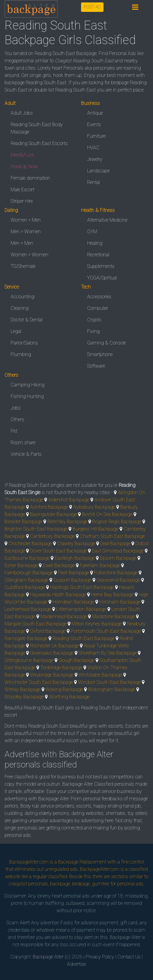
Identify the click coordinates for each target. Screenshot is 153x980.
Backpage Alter (48, 957)
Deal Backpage (115, 544)
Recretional (98, 255)
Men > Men (22, 243)
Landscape (98, 171)
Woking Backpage (64, 689)
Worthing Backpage (69, 697)
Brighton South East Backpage (36, 529)
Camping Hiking (27, 385)
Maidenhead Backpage (64, 616)
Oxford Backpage (48, 631)
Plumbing (21, 354)
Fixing (93, 331)
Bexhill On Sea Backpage (107, 514)
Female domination (30, 178)
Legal (16, 331)
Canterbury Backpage (52, 536)
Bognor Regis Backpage (117, 522)
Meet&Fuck (22, 155)
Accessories (99, 297)
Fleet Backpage (73, 573)
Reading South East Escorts (39, 143)
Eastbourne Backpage (27, 558)
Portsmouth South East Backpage (106, 631)
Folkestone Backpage (116, 573)
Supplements (101, 266)
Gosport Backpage (72, 580)
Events (94, 125)
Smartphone (100, 354)
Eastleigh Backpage (75, 558)
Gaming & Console (107, 343)
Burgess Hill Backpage (95, 529)
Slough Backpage (76, 660)
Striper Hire (22, 201)
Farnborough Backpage (29, 573)
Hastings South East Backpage (82, 587)
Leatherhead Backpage (28, 609)
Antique (95, 113)
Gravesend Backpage (118, 580)
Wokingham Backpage (112, 689)
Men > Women (26, 232)
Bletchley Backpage (67, 522)
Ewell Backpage (59, 565)
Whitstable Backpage (100, 675)
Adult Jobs (22, 113)
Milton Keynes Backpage (97, 624)
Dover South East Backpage (58, 551)
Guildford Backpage (25, 587)
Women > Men (26, 220)
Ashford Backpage (49, 507)
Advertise (76, 964)
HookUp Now (24, 166)
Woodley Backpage (24, 697)
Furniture (96, 136)
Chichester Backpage (30, 544)
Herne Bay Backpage (112, 595)
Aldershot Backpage (69, 500)
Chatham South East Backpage (112, 536)
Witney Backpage (22, 689)
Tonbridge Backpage (61, 668)
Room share (23, 443)
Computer (98, 308)
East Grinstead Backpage (118, 551)
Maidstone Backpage (113, 616)
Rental (93, 182)
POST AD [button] (92, 7)
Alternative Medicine (107, 220)
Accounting (22, 297)
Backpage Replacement (82, 862)
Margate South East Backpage (36, 624)
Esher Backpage (21, 565)
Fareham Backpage (100, 565)
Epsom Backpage (118, 558)
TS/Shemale (23, 266)
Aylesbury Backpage (94, 507)
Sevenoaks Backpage (52, 653)
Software (96, 366)
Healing (95, 243)
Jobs (16, 408)
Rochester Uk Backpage (54, 646)
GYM (92, 232)
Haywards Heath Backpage (58, 595)
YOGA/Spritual (102, 278)
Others (17, 419)
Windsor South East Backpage (109, 682)
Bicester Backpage (23, 522)
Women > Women (29, 255)
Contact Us (129, 957)
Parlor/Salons (24, 343)
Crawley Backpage (76, 544)
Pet (14, 431)
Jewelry (95, 159)
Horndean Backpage (73, 602)
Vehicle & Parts (26, 454)
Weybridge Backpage (52, 675)
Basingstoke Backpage (53, 514)
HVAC (93, 148)
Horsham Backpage (120, 602)
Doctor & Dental (27, 320)
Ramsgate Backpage (26, 638)
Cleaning (20, 308)
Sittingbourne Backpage (29, 660)
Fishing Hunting (27, 396)
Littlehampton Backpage (81, 609)
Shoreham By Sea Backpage (108, 653)
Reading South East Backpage (83, 638)
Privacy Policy (100, 957)
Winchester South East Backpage (39, 682)
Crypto (94, 320)
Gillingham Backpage (26, 580)
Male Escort (22, 190)
